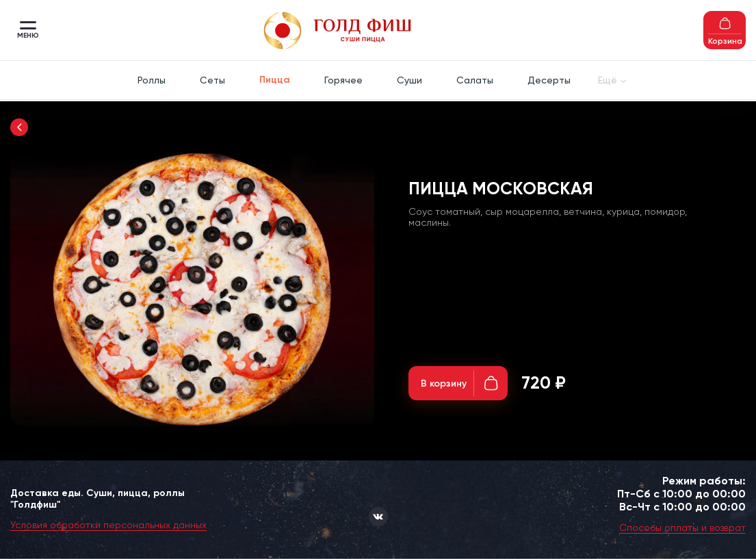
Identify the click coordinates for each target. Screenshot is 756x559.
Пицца (275, 80)
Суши (409, 80)
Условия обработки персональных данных (108, 525)
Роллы (152, 80)
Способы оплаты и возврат (682, 528)
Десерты (549, 80)
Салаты (475, 80)
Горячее (343, 80)
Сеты (212, 80)
